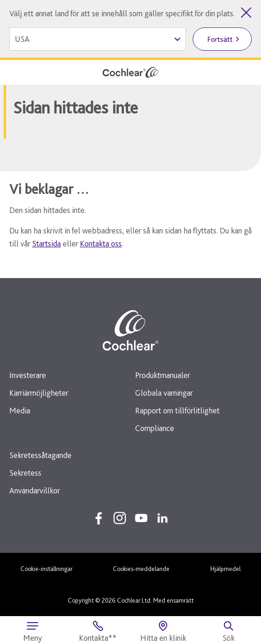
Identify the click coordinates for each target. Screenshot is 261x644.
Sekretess (25, 473)
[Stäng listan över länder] (246, 13)
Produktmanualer (163, 375)
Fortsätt (220, 39)
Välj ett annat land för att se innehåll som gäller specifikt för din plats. (122, 13)
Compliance (155, 428)
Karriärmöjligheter (39, 393)
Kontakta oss (101, 243)
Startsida (46, 243)
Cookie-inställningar (46, 569)
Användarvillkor (35, 490)
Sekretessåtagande (40, 455)
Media (20, 410)
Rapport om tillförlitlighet (177, 410)
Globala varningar (164, 393)
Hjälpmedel (225, 569)
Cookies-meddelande (141, 569)
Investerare (28, 375)
